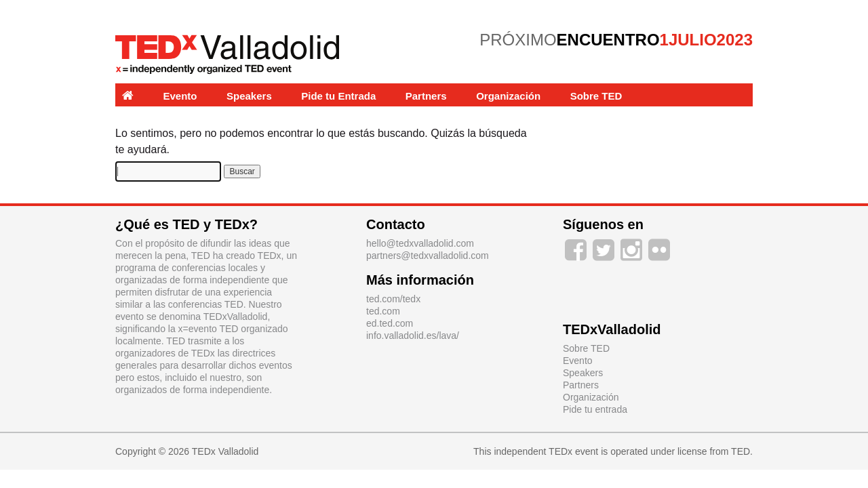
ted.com (383, 311)
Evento (180, 96)
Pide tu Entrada (338, 96)
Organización (508, 96)
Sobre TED (596, 96)
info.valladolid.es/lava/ (413, 335)
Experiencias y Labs (171, 119)
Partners (426, 96)
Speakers (249, 96)
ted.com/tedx (393, 299)
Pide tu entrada (595, 409)
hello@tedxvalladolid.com (420, 243)
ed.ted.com (390, 323)
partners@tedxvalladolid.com (428, 256)
